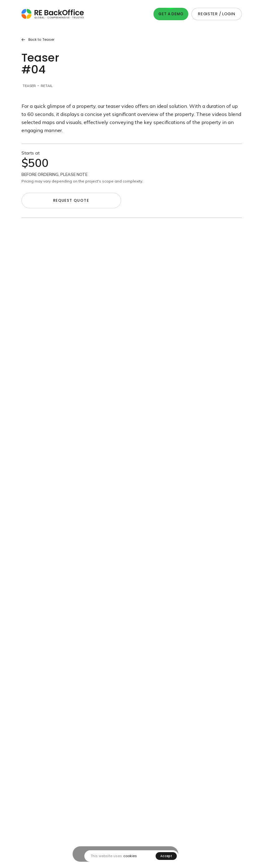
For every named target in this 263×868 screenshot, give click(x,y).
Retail (47, 86)
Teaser (29, 86)
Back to (38, 40)
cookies (130, 856)
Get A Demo (171, 14)
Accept (166, 856)
